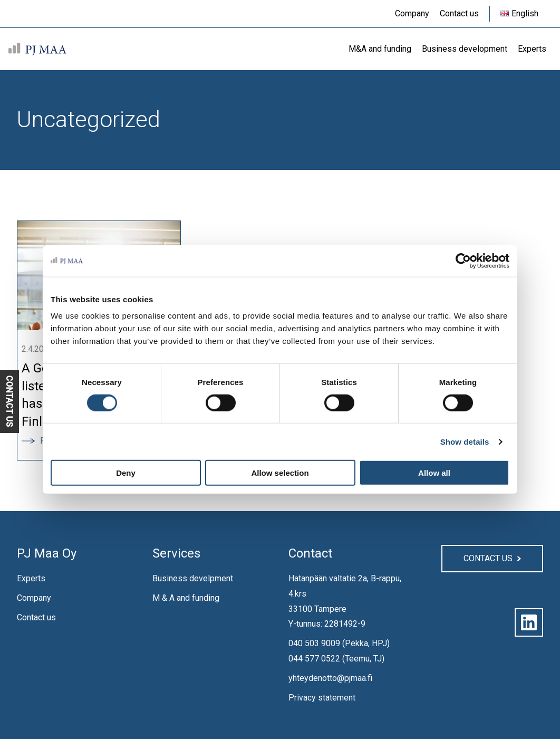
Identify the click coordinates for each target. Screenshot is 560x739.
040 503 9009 (314, 643)
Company (34, 598)
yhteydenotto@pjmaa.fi (330, 678)
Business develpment (193, 578)
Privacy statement (322, 698)
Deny (126, 473)
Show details (465, 441)
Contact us (36, 617)
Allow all (434, 473)
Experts (31, 578)
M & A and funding (186, 598)
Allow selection (280, 473)
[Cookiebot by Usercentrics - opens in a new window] (463, 261)
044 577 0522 (314, 659)
